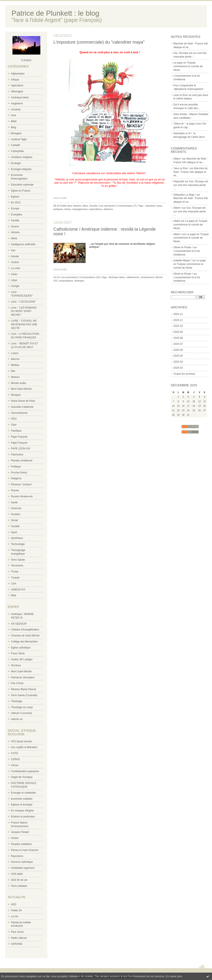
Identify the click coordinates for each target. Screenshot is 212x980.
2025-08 (178, 338)
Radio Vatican (19, 938)
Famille (15, 221)
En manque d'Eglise (22, 811)
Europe (15, 208)
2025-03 (178, 368)
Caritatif (15, 145)
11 (194, 401)
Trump (15, 572)
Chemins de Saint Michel (25, 636)
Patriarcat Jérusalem (23, 677)
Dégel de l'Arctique (22, 777)
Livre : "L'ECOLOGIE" (23, 302)
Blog (14, 127)
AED (14, 904)
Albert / (177, 159)
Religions (16, 478)
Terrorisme (17, 566)
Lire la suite (60, 198)
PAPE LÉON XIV (21, 449)
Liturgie (15, 286)
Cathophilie (17, 151)
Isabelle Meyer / (182, 260)
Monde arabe (19, 383)
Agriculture (17, 85)
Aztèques (79, 281)
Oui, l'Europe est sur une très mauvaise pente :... (191, 185)
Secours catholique (22, 862)
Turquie (15, 578)
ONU (14, 419)
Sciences (16, 508)
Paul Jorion (17, 932)
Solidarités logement (23, 868)
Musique (16, 395)
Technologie (18, 544)
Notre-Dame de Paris (23, 401)
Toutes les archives (184, 374)
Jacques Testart (20, 832)
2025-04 (178, 362)
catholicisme (133, 277)
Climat (15, 765)
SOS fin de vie (19, 880)
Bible (14, 121)
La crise (15, 268)
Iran (13, 250)
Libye (14, 280)
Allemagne (17, 91)
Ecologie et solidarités (23, 793)
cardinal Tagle (19, 139)
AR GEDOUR (19, 624)
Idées (14, 238)
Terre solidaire (19, 886)
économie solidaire (22, 799)
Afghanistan (18, 74)
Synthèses (17, 538)
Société (15, 526)
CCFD (14, 753)
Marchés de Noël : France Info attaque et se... (190, 172)
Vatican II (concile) (21, 713)
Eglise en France (21, 191)
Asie (13, 115)
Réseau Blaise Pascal (23, 689)
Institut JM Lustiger (22, 659)
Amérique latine (20, 97)
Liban (14, 274)
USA (14, 584)
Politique (16, 467)
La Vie (15, 916)
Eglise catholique (21, 648)
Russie (15, 490)
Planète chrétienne (22, 461)
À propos (26, 60)
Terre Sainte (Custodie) (24, 695)
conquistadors (66, 281)
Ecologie (16, 163)
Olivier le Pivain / (183, 247)
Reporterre (17, 856)
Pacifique (16, 431)
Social (14, 520)
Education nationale (22, 185)
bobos (68, 209)
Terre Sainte (18, 560)
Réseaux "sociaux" (22, 484)
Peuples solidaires (21, 844)
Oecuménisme (19, 413)
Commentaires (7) (127, 206)
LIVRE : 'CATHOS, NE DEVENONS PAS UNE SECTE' (24, 324)
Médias (15, 365)
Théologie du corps (22, 707)
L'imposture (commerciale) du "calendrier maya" (99, 42)
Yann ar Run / (181, 168)
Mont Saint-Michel (21, 389)
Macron (15, 359)
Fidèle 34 (16, 910)
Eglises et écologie (22, 805)
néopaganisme (80, 209)
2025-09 (178, 332)
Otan (14, 425)
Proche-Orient (19, 473)
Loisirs (15, 353)
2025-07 (178, 344)
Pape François (19, 437)
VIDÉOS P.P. (18, 590)
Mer (13, 371)
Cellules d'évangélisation (25, 630)
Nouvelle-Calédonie (22, 407)
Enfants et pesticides (23, 817)
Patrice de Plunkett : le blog (55, 13)
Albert (177, 221)
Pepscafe (179, 181)
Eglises (15, 197)
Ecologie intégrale (21, 169)
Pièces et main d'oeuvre (25, 850)
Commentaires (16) (90, 277)
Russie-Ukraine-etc (22, 496)
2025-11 (178, 320)
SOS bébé (17, 874)
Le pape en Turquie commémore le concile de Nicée (188, 66)
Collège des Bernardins (24, 642)
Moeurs (15, 377)
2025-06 (178, 350)
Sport (14, 532)
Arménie (16, 110)
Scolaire (16, 514)
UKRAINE (17, 944)
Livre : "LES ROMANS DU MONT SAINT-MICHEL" (24, 311)
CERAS (15, 759)
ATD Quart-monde (21, 741)
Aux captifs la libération (24, 747)
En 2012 (16, 202)
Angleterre (17, 103)
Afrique (15, 80)
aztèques (58, 209)
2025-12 (178, 314)
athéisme (108, 209)
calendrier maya (154, 206)
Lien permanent (107, 206)
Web (14, 595)
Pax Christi (17, 683)
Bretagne (16, 133)
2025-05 (178, 356)
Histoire (15, 232)
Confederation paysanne (25, 771)
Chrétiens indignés (22, 157)
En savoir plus (174, 976)
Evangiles (17, 215)
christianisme (147, 277)
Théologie (17, 701)
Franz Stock (18, 653)
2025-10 (178, 326)
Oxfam (15, 838)
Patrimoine (17, 455)
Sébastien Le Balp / (185, 195)
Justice (15, 262)
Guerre (15, 227)
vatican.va (17, 719)
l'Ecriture (16, 665)
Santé (14, 502)
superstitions (95, 209)
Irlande (15, 256)
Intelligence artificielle (23, 244)
